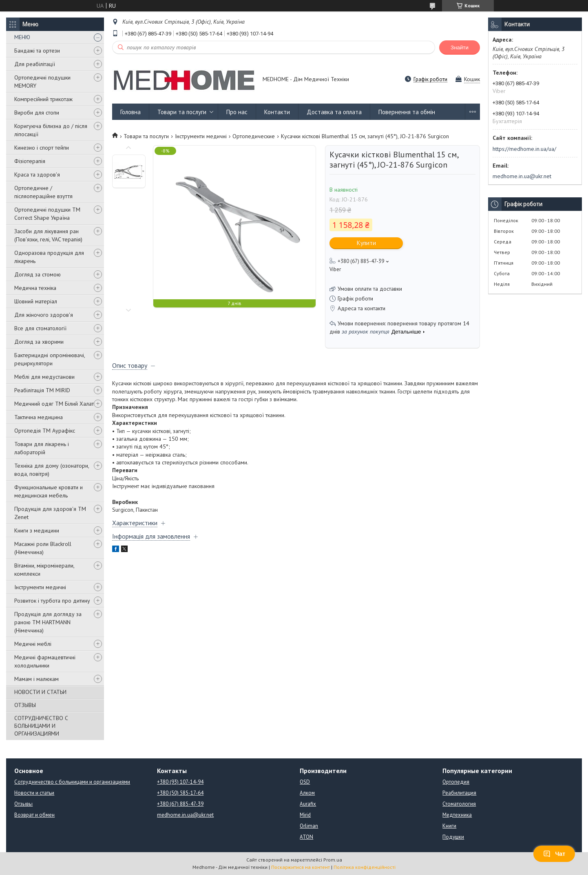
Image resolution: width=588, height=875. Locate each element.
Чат (554, 854)
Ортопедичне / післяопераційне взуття (43, 192)
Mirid (305, 815)
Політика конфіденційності (365, 867)
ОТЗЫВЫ (25, 705)
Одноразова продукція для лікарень (49, 257)
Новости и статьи (34, 793)
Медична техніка (35, 288)
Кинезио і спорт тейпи (42, 148)
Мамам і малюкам (36, 679)
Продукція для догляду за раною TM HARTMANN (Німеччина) (48, 622)
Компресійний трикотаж (43, 99)
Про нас (237, 112)
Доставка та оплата (334, 112)
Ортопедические (254, 136)
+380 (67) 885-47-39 (180, 804)
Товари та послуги (182, 112)
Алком (307, 793)
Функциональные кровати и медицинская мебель (49, 491)
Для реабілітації (35, 64)
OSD (305, 782)
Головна (130, 112)
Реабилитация (459, 793)
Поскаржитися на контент (301, 867)
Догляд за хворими (39, 342)
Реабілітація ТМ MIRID (42, 390)
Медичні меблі (33, 644)
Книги (449, 826)
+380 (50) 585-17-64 (180, 793)
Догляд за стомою (38, 274)
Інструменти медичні (40, 587)
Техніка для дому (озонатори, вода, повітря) (52, 470)
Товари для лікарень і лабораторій (42, 448)
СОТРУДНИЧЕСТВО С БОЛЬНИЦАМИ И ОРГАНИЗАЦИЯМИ (41, 726)
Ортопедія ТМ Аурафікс (45, 431)
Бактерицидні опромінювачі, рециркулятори (50, 359)
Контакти (277, 112)
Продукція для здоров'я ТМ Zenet (50, 513)
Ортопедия (456, 782)
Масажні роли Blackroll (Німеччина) (43, 548)
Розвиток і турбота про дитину (52, 601)
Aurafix (308, 804)
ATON (306, 837)
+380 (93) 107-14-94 (180, 782)
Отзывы (23, 804)
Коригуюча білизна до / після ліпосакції (51, 130)
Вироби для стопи (37, 113)
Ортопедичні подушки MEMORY (42, 82)
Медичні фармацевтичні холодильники (45, 661)
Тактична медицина (39, 417)
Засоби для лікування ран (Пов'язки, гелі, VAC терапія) (48, 235)
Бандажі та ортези (37, 51)
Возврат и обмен (34, 815)
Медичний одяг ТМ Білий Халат (54, 404)
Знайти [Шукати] (460, 48)
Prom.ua (333, 860)
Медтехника (457, 815)
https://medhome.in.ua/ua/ (524, 149)
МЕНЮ (22, 37)
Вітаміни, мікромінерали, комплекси (44, 570)
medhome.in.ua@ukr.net (522, 176)
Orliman (309, 826)
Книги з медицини (37, 530)
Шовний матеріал (36, 301)
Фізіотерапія (30, 161)
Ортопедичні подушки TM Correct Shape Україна (47, 214)
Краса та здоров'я (37, 175)
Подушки (453, 837)
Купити (366, 243)
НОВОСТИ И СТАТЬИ (40, 692)
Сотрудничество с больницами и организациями (72, 782)
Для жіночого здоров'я (44, 315)
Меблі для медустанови (44, 377)
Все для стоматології (40, 328)
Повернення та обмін (407, 112)
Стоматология (459, 804)
